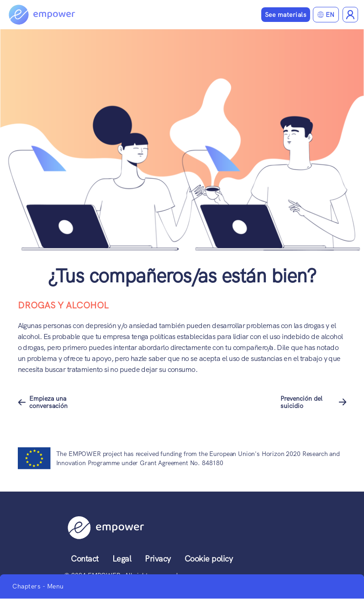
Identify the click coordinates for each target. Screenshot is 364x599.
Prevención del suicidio (301, 402)
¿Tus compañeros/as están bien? (182, 276)
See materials (286, 15)
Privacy (158, 559)
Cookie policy (209, 559)
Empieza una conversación (48, 402)
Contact (85, 559)
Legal (122, 559)
